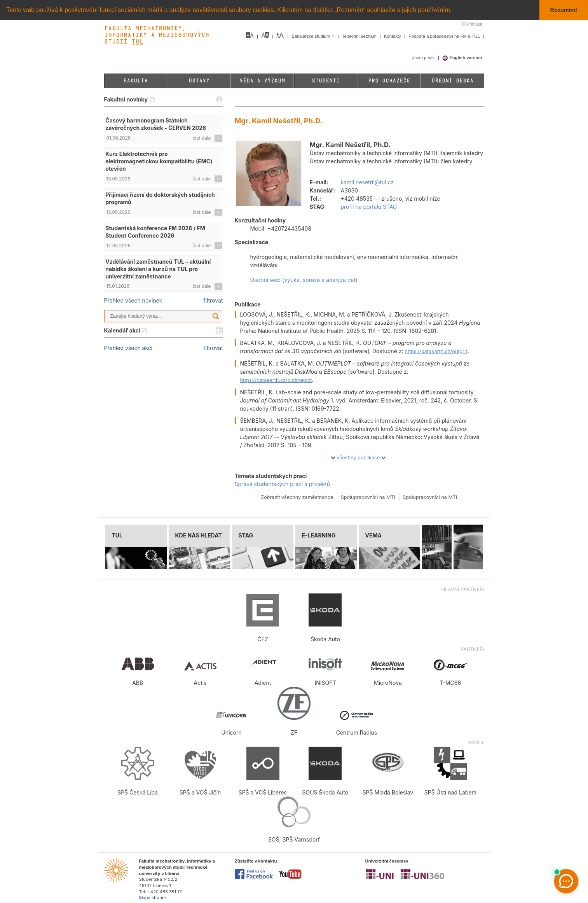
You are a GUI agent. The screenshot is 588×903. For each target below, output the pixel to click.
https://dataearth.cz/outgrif (436, 351)
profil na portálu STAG (369, 207)
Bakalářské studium (314, 36)
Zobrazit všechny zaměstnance (297, 497)
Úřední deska (452, 81)
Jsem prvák (424, 58)
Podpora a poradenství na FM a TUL (445, 36)
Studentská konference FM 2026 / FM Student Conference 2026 (155, 232)
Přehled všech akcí (128, 348)
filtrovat (213, 300)
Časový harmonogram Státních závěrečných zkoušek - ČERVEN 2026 (156, 124)
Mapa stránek (153, 898)
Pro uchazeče (389, 81)
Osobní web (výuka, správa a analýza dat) (304, 280)
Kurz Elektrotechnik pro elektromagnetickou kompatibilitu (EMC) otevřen (159, 161)
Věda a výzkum (262, 81)
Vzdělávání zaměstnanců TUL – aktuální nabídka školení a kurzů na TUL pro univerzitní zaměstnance (158, 269)
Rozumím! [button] (564, 10)
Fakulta (135, 81)
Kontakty (393, 36)
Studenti (326, 81)
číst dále (202, 138)
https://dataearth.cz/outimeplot (276, 380)
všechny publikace (358, 458)
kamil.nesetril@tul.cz (367, 182)
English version (462, 58)
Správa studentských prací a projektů (283, 484)
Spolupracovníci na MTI (369, 497)
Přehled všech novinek (133, 300)
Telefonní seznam (360, 36)
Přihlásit (475, 24)
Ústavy (199, 81)
